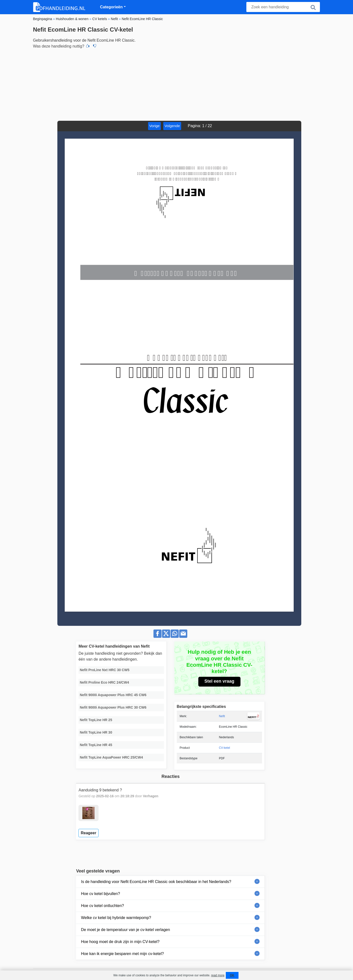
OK (232, 975)
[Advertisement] (176, 84)
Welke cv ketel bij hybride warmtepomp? (116, 918)
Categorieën (111, 7)
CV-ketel (224, 748)
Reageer (88, 833)
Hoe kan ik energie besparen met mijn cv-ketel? (122, 954)
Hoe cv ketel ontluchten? (102, 906)
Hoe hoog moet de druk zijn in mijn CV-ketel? (120, 942)
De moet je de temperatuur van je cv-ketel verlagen (125, 930)
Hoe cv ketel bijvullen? (100, 894)
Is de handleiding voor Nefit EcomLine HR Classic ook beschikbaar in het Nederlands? (156, 882)
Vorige (155, 126)
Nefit (222, 716)
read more (218, 975)
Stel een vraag (219, 681)
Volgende (172, 126)
